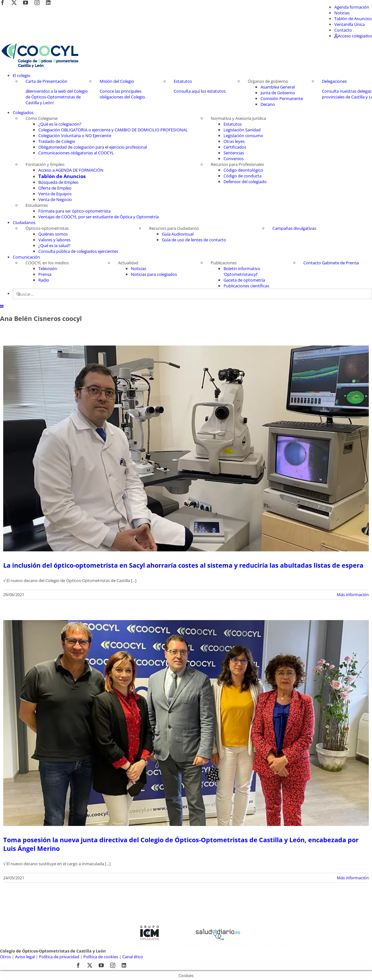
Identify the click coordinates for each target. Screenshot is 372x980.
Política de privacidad (59, 957)
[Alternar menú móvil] (2, 306)
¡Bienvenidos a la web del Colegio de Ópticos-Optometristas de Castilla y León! (57, 97)
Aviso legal (25, 957)
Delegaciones (334, 81)
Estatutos (183, 81)
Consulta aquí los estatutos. (200, 91)
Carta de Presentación (46, 81)
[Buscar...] (192, 294)
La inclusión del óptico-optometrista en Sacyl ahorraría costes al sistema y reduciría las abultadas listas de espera (183, 565)
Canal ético (133, 957)
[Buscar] (18, 294)
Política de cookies (101, 957)
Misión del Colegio (117, 81)
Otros (5, 957)
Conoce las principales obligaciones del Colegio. (123, 94)
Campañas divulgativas (294, 228)
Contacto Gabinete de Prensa (331, 263)
